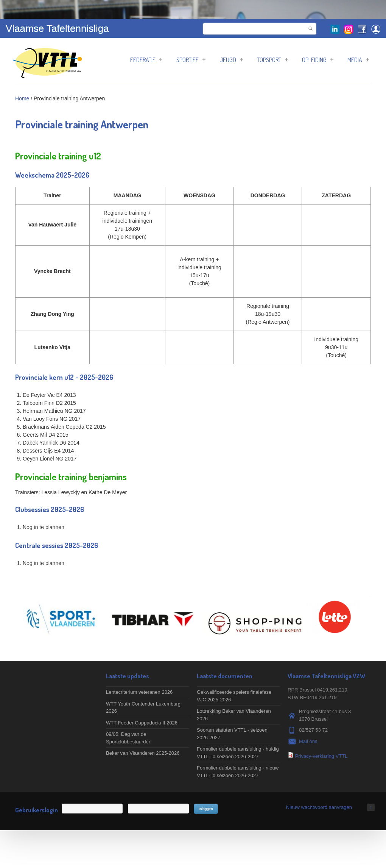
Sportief (191, 60)
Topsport (272, 60)
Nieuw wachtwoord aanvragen (319, 807)
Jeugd (231, 60)
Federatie (146, 60)
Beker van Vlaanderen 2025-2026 (143, 753)
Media (358, 60)
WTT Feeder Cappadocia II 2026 (142, 723)
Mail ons (308, 741)
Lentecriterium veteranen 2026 (139, 692)
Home (22, 98)
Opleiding (318, 60)
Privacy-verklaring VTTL (321, 756)
